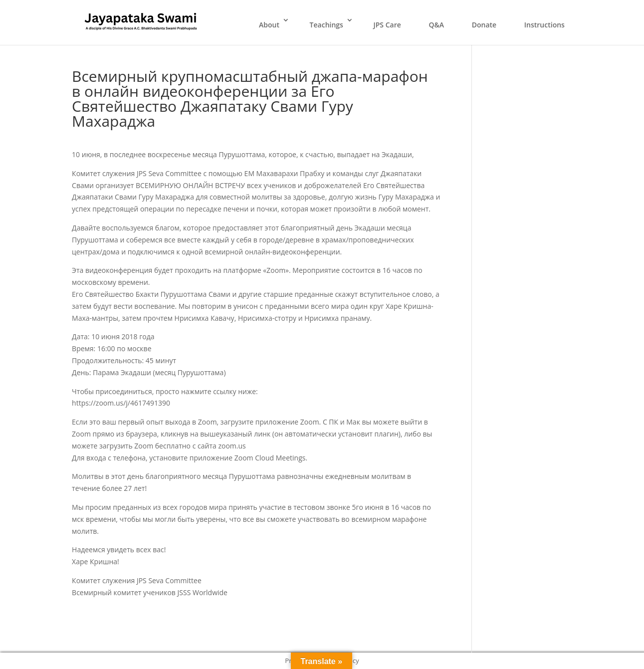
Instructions (544, 25)
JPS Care (387, 25)
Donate (484, 25)
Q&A (436, 25)
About (269, 25)
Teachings (326, 25)
